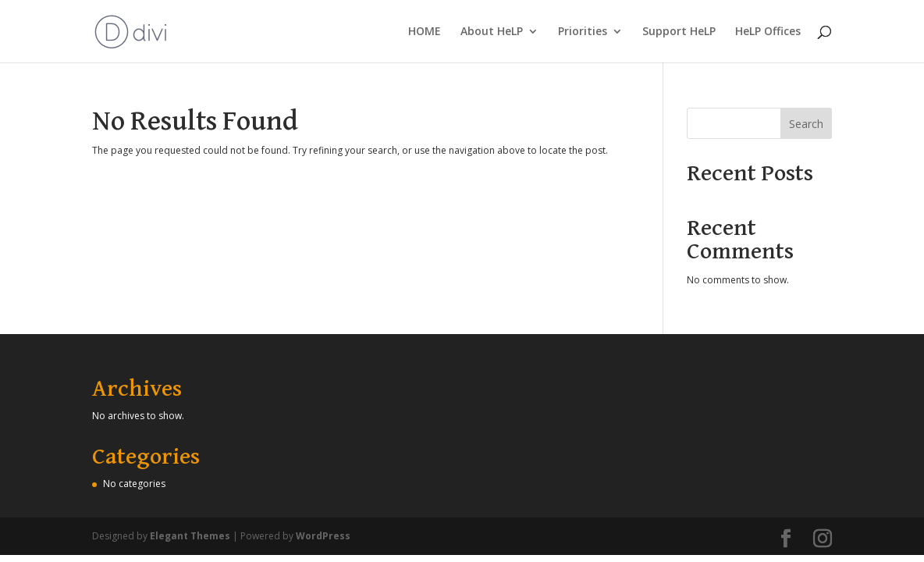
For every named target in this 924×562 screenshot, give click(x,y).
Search (806, 124)
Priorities (583, 32)
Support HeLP (679, 32)
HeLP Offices (768, 32)
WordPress (323, 536)
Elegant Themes (190, 536)
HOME (425, 32)
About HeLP (492, 32)
